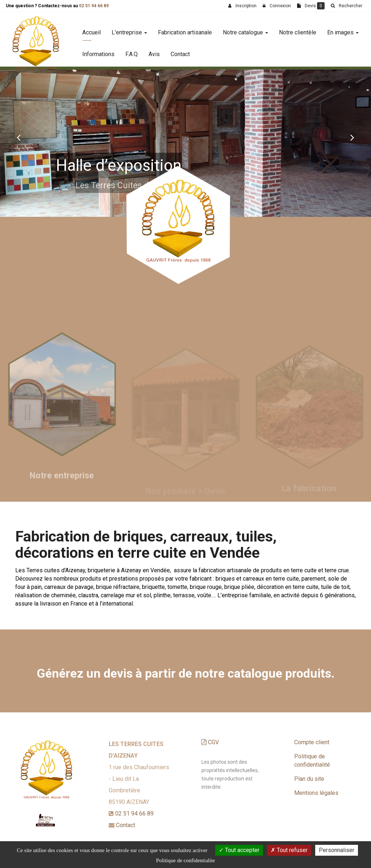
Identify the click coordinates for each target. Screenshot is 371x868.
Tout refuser (289, 850)
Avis (154, 51)
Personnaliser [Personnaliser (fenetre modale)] (337, 850)
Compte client (312, 742)
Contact (180, 51)
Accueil (91, 30)
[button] (18, 137)
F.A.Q (132, 51)
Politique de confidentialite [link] (185, 860)
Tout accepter (239, 850)
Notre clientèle (298, 30)
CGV (210, 742)
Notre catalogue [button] (245, 30)
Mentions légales (316, 793)
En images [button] (343, 30)
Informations (98, 51)
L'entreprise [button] (129, 30)
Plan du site (309, 779)
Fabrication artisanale (185, 30)
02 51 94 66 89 (94, 6)
